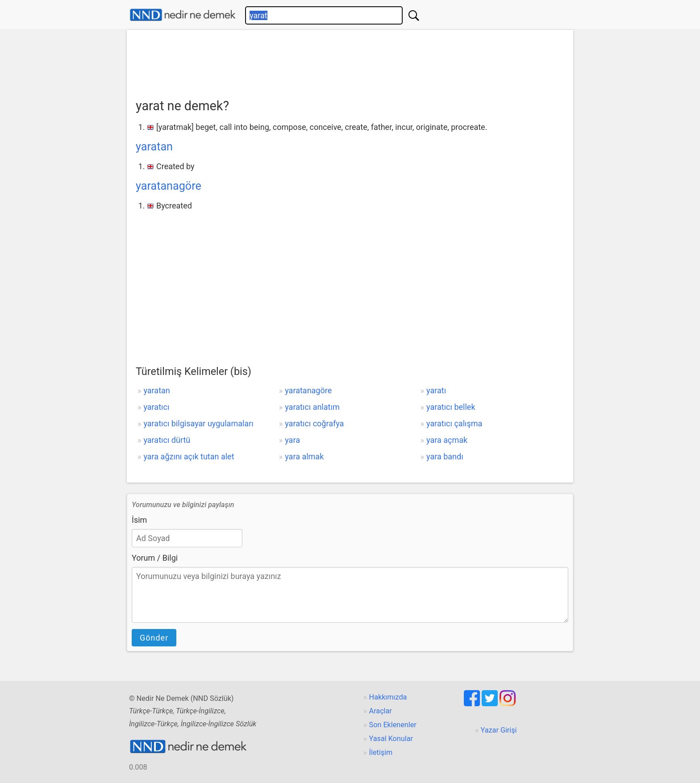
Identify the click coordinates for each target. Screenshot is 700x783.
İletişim (381, 752)
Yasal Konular (391, 739)
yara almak (304, 456)
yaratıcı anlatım (312, 407)
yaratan (154, 147)
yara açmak (447, 440)
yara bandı (445, 456)
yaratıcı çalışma (454, 423)
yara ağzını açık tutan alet (189, 456)
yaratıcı (156, 407)
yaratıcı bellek (451, 407)
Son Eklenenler (393, 725)
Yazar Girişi (499, 730)
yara (292, 440)
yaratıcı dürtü (167, 440)
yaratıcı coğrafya (314, 423)
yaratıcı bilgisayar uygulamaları (198, 423)
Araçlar (381, 711)
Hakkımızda (388, 697)
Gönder (154, 638)
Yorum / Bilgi (155, 558)
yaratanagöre (169, 186)
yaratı (436, 390)
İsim (139, 520)
